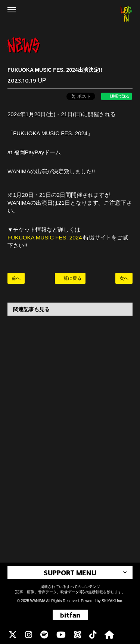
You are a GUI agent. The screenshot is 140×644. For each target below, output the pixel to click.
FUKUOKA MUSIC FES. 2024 (45, 237)
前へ (16, 278)
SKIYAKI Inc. (112, 601)
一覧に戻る (70, 278)
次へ (124, 278)
